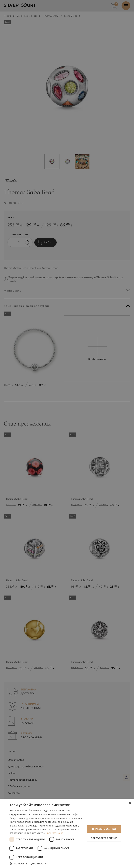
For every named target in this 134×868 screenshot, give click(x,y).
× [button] (130, 803)
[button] (46, 863)
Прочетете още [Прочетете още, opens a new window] (54, 833)
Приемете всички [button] (104, 829)
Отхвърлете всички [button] (104, 838)
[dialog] (67, 434)
